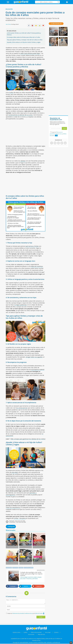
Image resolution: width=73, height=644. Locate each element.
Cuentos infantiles (11, 557)
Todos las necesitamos (13, 507)
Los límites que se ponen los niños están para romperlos (25, 561)
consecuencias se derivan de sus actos (21, 115)
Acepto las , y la (25, 613)
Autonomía (15, 568)
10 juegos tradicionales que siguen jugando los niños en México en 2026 (63, 41)
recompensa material (38, 369)
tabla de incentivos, (37, 266)
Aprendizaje (9, 568)
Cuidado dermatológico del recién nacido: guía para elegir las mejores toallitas (54, 31)
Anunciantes (31, 634)
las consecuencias (22, 408)
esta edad (15, 472)
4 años (11, 92)
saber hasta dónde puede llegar (30, 53)
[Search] (58, 2)
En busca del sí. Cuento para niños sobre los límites (11, 561)
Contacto (56, 632)
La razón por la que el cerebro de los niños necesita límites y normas (25, 545)
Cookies (26, 632)
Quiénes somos (17, 632)
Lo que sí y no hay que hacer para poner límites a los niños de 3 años (12, 544)
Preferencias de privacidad (18, 613)
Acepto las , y (58, 134)
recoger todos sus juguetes (34, 357)
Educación (9, 9)
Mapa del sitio (41, 634)
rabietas (23, 161)
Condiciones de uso (29, 613)
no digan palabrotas (20, 305)
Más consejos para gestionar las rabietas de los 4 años (28, 439)
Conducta (23, 557)
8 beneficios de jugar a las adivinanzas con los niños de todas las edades (63, 32)
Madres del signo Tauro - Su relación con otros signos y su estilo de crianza (54, 41)
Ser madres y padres (28, 568)
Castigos (21, 568)
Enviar (41, 617)
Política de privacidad (36, 632)
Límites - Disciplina (20, 518)
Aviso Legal (48, 632)
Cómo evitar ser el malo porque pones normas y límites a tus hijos (39, 545)
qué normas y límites (32, 246)
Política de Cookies (39, 613)
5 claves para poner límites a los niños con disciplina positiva (39, 561)
